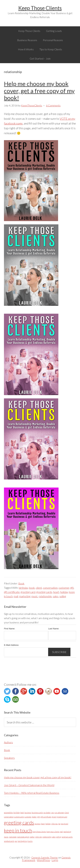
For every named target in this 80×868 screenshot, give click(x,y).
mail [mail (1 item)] (61, 832)
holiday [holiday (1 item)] (48, 824)
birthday (23, 588)
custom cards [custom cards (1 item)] (19, 817)
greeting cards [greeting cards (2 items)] (19, 823)
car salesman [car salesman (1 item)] (59, 812)
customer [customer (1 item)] (28, 817)
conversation (50, 588)
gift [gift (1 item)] (39, 817)
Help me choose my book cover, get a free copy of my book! (39, 91)
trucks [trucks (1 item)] (30, 841)
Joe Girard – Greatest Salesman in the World (29, 785)
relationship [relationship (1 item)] (47, 837)
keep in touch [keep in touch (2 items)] (18, 830)
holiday (64, 592)
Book (21, 583)
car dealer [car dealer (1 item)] (47, 812)
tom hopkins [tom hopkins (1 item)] (22, 841)
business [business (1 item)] (28, 812)
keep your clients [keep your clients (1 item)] (53, 832)
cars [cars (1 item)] (53, 812)
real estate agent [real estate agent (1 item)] (23, 837)
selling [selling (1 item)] (59, 837)
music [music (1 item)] (6, 837)
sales (56, 596)
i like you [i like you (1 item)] (54, 824)
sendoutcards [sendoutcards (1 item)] (9, 841)
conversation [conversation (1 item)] (9, 817)
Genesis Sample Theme (45, 857)
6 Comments (53, 105)
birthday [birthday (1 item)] (17, 812)
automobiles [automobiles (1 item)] (8, 812)
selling (63, 596)
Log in (55, 860)
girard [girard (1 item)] (54, 817)
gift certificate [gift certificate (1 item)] (46, 817)
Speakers (9, 758)
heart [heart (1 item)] (43, 824)
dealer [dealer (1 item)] (34, 817)
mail (16, 596)
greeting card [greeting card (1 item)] (62, 817)
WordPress (43, 860)
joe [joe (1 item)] (59, 824)
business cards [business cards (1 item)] (37, 812)
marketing (25, 596)
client (39, 588)
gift (72, 588)
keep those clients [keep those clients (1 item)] (39, 832)
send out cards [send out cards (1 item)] (67, 837)
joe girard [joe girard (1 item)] (64, 824)
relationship (45, 596)
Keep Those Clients (40, 8)
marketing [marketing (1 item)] (67, 832)
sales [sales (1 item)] (54, 837)
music (35, 596)
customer (64, 588)
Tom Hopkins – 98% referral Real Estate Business (32, 793)
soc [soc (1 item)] (16, 841)
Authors (8, 742)
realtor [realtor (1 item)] (32, 837)
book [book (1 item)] (22, 812)
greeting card (28, 592)
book (32, 588)
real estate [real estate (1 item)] (13, 837)
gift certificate (12, 592)
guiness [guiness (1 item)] (37, 824)
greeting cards (44, 592)
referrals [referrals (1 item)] (39, 837)
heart (56, 592)
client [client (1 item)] (67, 812)
